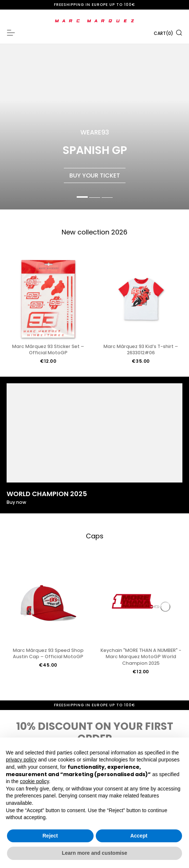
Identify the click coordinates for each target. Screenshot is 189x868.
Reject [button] (50, 836)
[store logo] (94, 21)
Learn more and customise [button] (94, 853)
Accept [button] (139, 836)
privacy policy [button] (21, 760)
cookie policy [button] (34, 781)
